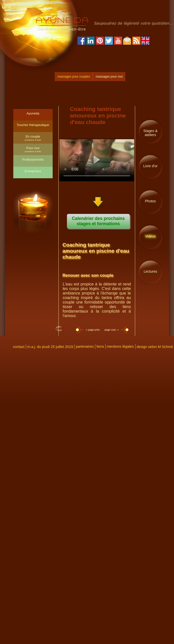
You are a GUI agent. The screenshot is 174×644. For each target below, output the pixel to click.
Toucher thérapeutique (33, 125)
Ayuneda (33, 113)
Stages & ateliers (150, 133)
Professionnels (33, 160)
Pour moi (33, 149)
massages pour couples (74, 77)
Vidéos (151, 236)
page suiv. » (112, 330)
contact (19, 347)
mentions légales (120, 346)
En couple (33, 138)
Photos (150, 201)
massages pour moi (109, 77)
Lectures (150, 271)
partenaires (85, 346)
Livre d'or (150, 166)
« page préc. (93, 330)
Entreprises (33, 171)
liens (100, 346)
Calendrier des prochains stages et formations (98, 221)
